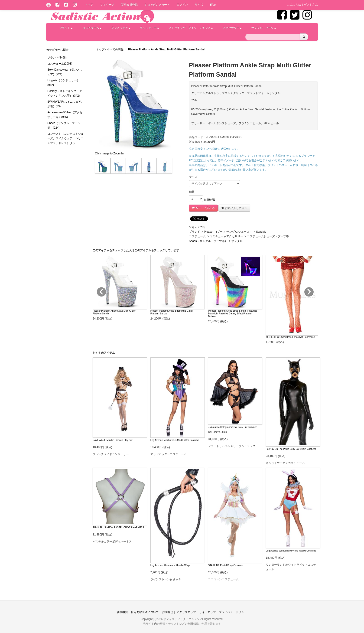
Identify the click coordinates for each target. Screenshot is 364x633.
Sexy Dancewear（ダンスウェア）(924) (65, 72)
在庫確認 (209, 200)
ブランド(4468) (57, 58)
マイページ (107, 5)
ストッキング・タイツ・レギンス (191, 28)
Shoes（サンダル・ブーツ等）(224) (64, 125)
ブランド (66, 28)
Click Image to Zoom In (109, 153)
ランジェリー (149, 28)
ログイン (182, 5)
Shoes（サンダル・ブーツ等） (208, 241)
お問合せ (168, 612)
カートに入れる (203, 208)
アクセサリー (232, 28)
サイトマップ (208, 612)
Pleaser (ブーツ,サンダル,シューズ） (228, 232)
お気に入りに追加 (234, 208)
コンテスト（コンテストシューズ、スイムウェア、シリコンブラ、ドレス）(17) (65, 138)
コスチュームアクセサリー (226, 236)
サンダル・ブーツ (264, 28)
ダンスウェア (121, 28)
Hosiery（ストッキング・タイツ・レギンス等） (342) (65, 93)
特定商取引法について (145, 612)
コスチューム (92, 28)
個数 (192, 192)
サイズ (199, 5)
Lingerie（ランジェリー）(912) (63, 83)
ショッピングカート (157, 5)
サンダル (237, 241)
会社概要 (122, 612)
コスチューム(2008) (60, 64)
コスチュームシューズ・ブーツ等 (268, 236)
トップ (89, 5)
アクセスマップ (186, 612)
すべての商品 (115, 49)
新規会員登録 (129, 5)
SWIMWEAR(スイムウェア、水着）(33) (66, 104)
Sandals (261, 232)
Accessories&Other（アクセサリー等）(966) (65, 115)
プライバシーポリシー (233, 612)
